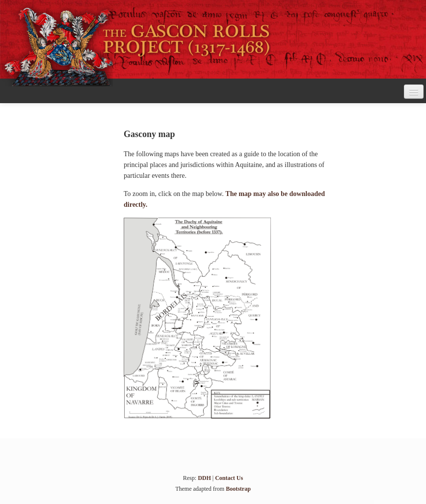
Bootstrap (238, 489)
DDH (204, 478)
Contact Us (229, 478)
